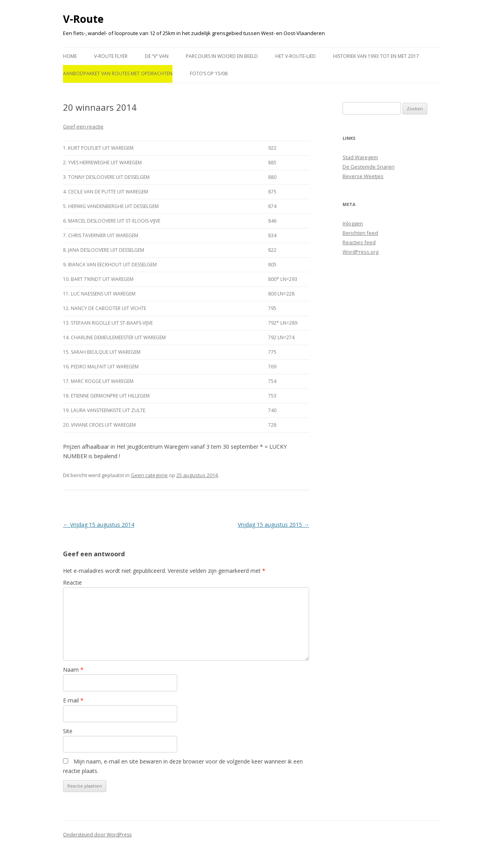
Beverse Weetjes (363, 176)
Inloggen (353, 223)
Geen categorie (149, 475)
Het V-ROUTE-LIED (296, 56)
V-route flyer (111, 56)
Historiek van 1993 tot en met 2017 (376, 56)
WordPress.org (360, 252)
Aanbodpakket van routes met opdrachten (118, 73)
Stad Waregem (360, 157)
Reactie (72, 582)
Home (70, 56)
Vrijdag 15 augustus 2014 (99, 525)
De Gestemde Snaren (369, 167)
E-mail (73, 700)
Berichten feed (360, 233)
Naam (73, 670)
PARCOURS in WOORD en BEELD (222, 56)
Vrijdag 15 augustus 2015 (273, 525)
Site (68, 731)
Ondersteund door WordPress (97, 835)
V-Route (83, 19)
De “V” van (157, 56)
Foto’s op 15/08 (209, 73)
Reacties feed (359, 242)
